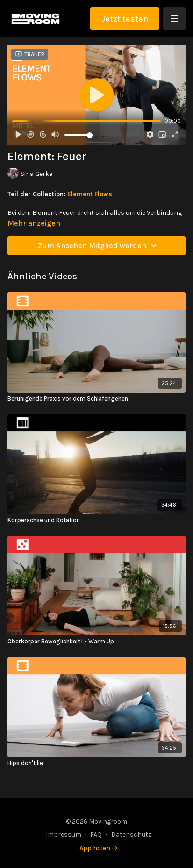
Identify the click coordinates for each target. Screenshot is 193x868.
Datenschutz (131, 835)
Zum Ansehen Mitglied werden (99, 246)
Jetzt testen (125, 19)
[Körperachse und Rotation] (96, 520)
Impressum (64, 835)
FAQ (96, 835)
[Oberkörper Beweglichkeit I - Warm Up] (96, 642)
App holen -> (99, 848)
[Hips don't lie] (96, 763)
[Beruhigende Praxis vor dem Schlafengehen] (96, 399)
